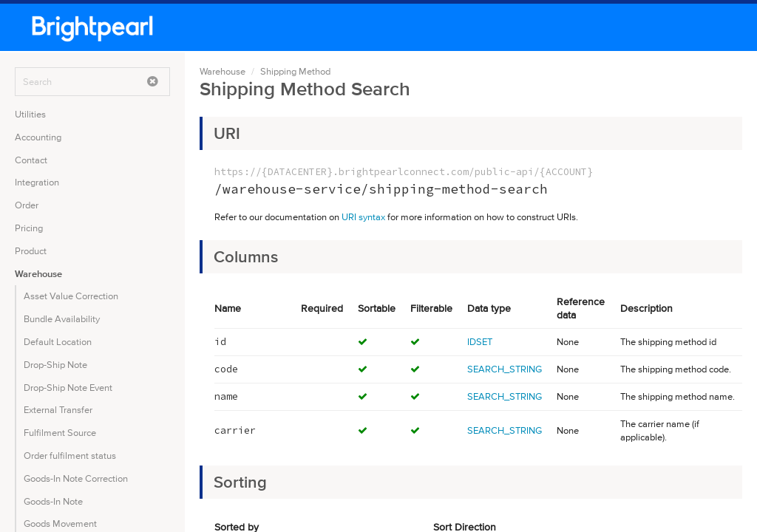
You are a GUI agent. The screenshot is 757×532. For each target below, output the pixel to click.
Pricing (29, 228)
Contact (31, 160)
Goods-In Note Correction (76, 478)
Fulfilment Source (60, 433)
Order (27, 205)
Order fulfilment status (70, 456)
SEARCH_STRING (505, 369)
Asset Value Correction (71, 296)
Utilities (30, 114)
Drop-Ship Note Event (68, 388)
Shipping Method (295, 71)
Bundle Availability (62, 319)
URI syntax (363, 217)
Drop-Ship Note (55, 365)
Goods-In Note (53, 501)
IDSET (480, 342)
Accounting (38, 137)
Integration (37, 182)
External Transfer (58, 410)
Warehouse (38, 274)
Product (31, 251)
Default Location (58, 342)
